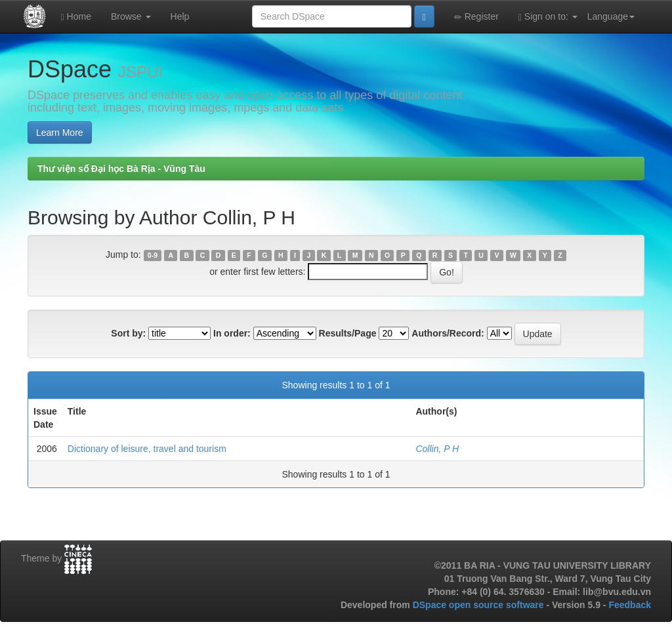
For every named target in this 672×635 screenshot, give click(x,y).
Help (180, 16)
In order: (232, 333)
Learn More (60, 133)
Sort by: (128, 333)
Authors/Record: (448, 333)
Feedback (630, 605)
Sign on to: (548, 17)
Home (76, 17)
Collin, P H (437, 449)
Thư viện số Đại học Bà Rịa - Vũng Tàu (121, 169)
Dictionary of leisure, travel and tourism (147, 449)
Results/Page (348, 333)
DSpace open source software (480, 605)
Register (476, 17)
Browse (131, 16)
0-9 (153, 255)
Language (611, 16)
